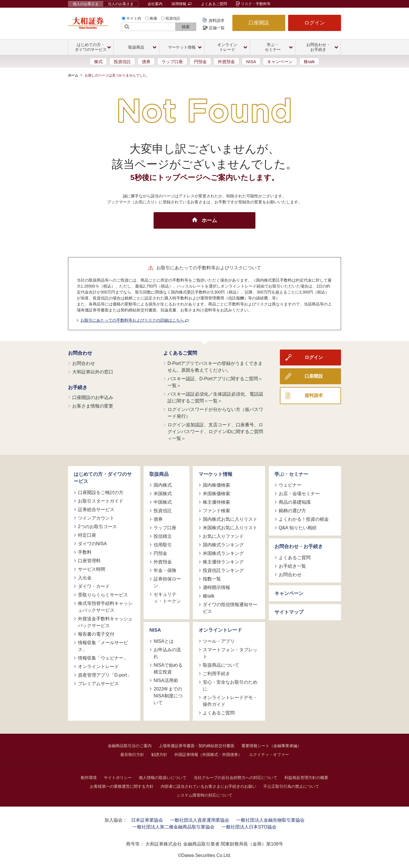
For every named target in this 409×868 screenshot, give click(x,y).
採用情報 (181, 4)
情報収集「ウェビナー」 (103, 658)
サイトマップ (289, 612)
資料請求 (216, 20)
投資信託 (173, 18)
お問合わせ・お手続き (299, 546)
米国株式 (163, 494)
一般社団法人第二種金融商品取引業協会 (173, 827)
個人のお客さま (86, 4)
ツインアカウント (96, 518)
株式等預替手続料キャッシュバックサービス (105, 607)
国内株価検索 (216, 485)
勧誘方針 (159, 755)
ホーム (73, 75)
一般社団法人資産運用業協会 (200, 820)
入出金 (85, 578)
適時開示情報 (216, 587)
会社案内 (155, 4)
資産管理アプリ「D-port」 (105, 675)
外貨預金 (226, 62)
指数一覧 (212, 579)
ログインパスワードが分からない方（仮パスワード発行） (215, 413)
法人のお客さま (121, 4)
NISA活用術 (166, 680)
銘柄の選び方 (292, 511)
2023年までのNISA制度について (168, 696)
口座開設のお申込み (93, 397)
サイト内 (134, 18)
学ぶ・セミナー (291, 474)
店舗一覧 (217, 28)
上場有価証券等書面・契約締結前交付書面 (197, 746)
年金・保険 (165, 570)
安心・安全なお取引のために (230, 686)
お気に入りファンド (223, 536)
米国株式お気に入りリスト (230, 528)
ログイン (315, 23)
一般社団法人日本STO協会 (249, 827)
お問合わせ (80, 353)
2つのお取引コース (97, 527)
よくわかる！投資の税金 (304, 519)
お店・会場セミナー (299, 494)
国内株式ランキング (223, 545)
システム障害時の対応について (204, 795)
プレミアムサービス (98, 684)
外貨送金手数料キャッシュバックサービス (105, 622)
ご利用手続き (216, 674)
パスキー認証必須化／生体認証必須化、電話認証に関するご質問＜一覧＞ (215, 397)
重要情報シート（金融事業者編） (271, 746)
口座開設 (259, 23)
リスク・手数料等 (256, 4)
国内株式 (163, 485)
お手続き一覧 (292, 566)
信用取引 (163, 545)
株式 (98, 62)
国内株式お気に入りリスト (230, 519)
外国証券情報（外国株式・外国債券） (208, 755)
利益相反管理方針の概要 (306, 778)
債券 (146, 62)
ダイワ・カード (94, 586)
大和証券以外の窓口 (93, 372)
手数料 (85, 552)
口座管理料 (89, 561)
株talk (309, 62)
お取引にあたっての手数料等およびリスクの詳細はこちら (135, 320)
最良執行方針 (132, 755)
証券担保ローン (167, 582)
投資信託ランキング (223, 570)
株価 (153, 18)
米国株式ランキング (223, 553)
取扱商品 (159, 474)
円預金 (200, 62)
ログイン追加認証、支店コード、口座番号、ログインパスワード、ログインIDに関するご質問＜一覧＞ (215, 432)
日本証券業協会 (147, 820)
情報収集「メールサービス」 (103, 646)
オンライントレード (98, 666)
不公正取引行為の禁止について (291, 786)
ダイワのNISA (92, 544)
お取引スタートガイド (101, 501)
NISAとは (163, 641)
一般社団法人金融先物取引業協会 (270, 820)
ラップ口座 (172, 62)
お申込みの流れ (167, 653)
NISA (251, 62)
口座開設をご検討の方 (101, 492)
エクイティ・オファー (269, 755)
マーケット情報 (215, 474)
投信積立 (163, 536)
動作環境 (89, 778)
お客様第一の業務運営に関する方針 (122, 786)
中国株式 (163, 502)
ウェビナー (290, 485)
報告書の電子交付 (96, 634)
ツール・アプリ (219, 641)
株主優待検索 (216, 502)
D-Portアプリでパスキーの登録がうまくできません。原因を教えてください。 (215, 367)
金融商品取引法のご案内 (130, 746)
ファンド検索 (216, 511)
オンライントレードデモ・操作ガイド (230, 701)
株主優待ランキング (223, 562)
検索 (186, 27)
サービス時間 (92, 569)
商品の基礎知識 (295, 502)
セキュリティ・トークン (167, 598)
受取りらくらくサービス (103, 595)
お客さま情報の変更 (93, 406)
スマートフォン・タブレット (230, 653)
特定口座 (87, 535)
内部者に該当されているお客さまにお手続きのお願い (208, 786)
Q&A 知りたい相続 (298, 528)
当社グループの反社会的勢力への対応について (236, 778)
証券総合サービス (96, 510)
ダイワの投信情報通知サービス (230, 608)
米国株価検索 (216, 494)
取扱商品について (221, 665)
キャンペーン (280, 62)
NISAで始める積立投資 (168, 668)
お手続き (78, 387)
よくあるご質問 (214, 4)
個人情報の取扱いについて (163, 778)
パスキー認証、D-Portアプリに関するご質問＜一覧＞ (215, 382)
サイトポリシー (118, 778)
